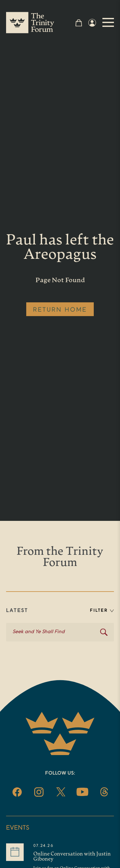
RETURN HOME (60, 310)
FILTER (102, 611)
